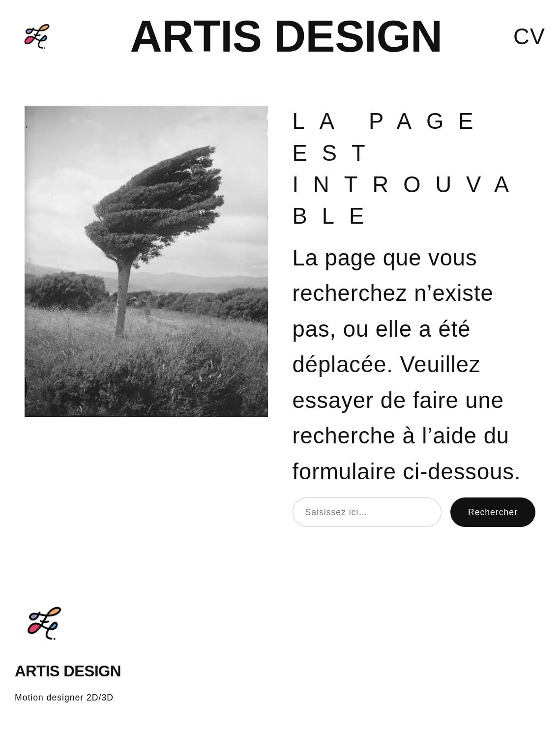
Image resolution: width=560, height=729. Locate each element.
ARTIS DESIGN (286, 36)
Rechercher (493, 512)
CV (529, 37)
